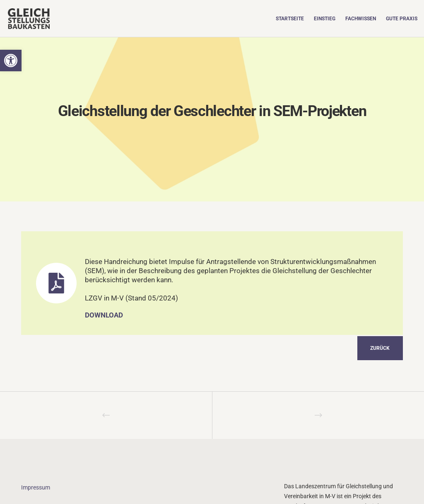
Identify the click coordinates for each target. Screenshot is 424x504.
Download (104, 315)
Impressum (36, 487)
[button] (11, 61)
